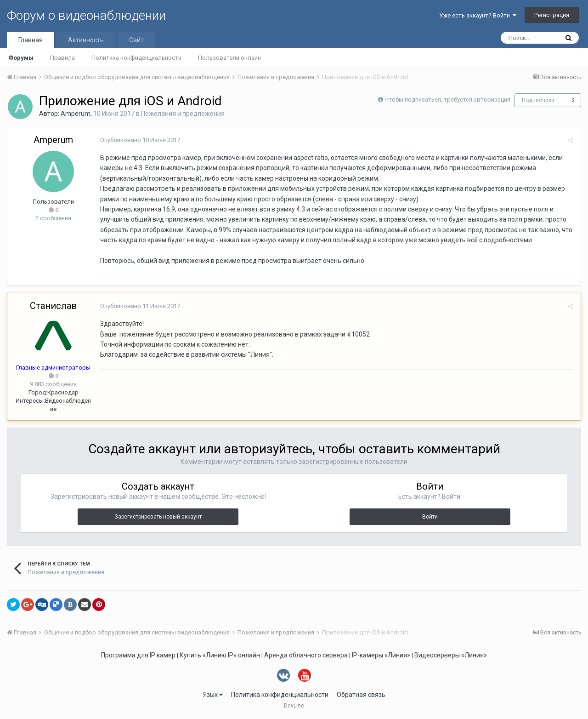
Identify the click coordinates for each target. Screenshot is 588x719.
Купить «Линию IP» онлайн (220, 655)
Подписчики (538, 100)
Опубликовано (139, 140)
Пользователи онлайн (229, 58)
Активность (86, 40)
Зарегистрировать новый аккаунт (158, 517)
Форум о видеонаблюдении (86, 15)
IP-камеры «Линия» (381, 655)
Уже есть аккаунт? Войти (478, 15)
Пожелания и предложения (183, 114)
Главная (31, 40)
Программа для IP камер (138, 655)
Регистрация (552, 15)
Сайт (136, 40)
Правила (62, 58)
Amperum (76, 114)
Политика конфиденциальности (136, 58)
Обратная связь (361, 695)
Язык (213, 695)
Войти (430, 517)
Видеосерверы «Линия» (451, 655)
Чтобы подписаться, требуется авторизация (447, 100)
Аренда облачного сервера (306, 655)
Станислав (53, 306)
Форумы (21, 58)
